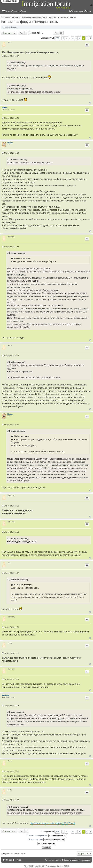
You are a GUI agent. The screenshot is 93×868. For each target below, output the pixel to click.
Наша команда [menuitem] (54, 860)
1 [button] (67, 38)
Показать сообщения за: (46, 836)
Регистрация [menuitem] (78, 11)
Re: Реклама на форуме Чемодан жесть (30, 52)
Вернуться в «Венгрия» (14, 854)
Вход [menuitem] (89, 11)
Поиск (56, 33)
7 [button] (87, 38)
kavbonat (6, 695)
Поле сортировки (46, 840)
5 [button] (80, 38)
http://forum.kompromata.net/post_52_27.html (52, 823)
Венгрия (73, 17)
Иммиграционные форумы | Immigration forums (44, 17)
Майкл (5, 108)
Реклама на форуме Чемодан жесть (29, 22)
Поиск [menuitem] (17, 11)
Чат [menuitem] (25, 11)
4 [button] (76, 38)
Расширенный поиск (61, 33)
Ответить (8, 33)
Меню (8, 11)
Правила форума (10, 27)
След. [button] (91, 38)
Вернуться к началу (90, 103)
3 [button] (73, 38)
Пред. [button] (63, 38)
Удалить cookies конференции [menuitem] (77, 860)
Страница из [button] (57, 38)
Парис (10, 143)
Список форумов (12, 17)
